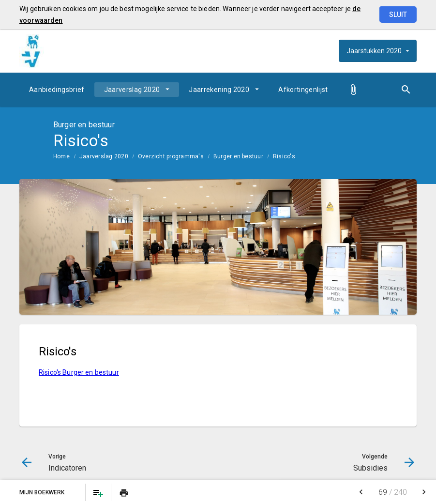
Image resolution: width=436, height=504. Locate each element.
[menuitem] (57, 90)
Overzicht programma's (171, 156)
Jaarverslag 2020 (132, 90)
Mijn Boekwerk (43, 492)
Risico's (284, 156)
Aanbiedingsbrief (57, 90)
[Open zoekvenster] (406, 90)
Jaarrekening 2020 (219, 90)
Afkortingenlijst (303, 90)
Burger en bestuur (238, 156)
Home (61, 156)
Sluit (398, 15)
